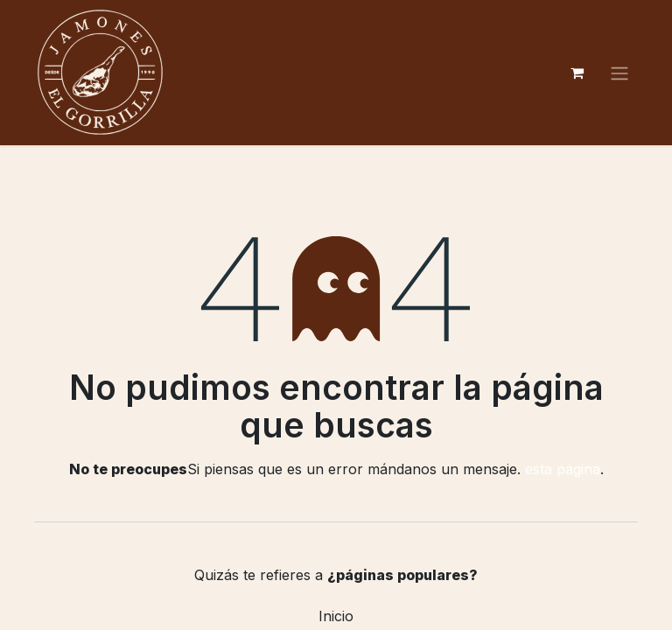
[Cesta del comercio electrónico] (577, 73)
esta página (563, 469)
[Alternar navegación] (619, 73)
